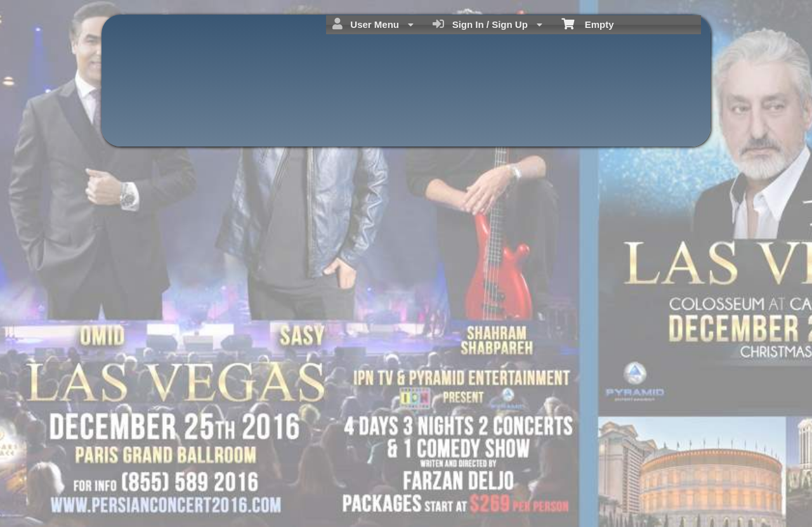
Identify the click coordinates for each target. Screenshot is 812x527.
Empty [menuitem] (588, 23)
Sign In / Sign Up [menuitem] (488, 24)
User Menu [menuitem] (373, 24)
